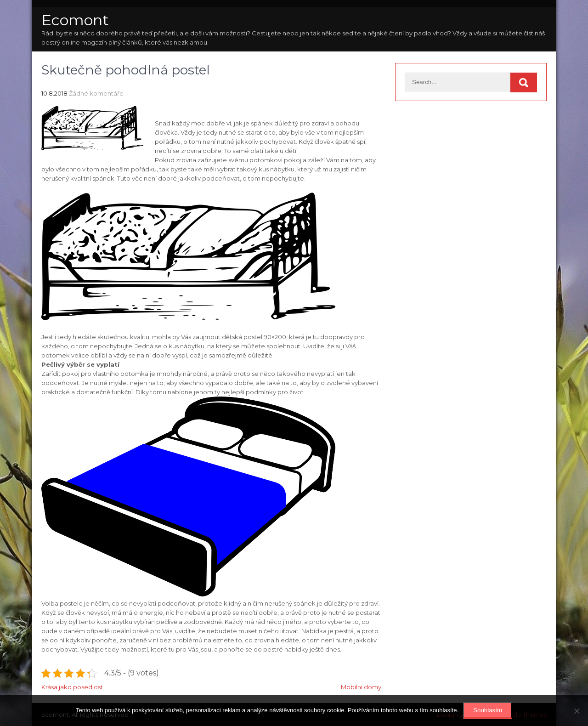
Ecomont (75, 20)
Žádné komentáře (96, 93)
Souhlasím (488, 710)
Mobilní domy (361, 687)
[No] (577, 711)
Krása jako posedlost (72, 687)
